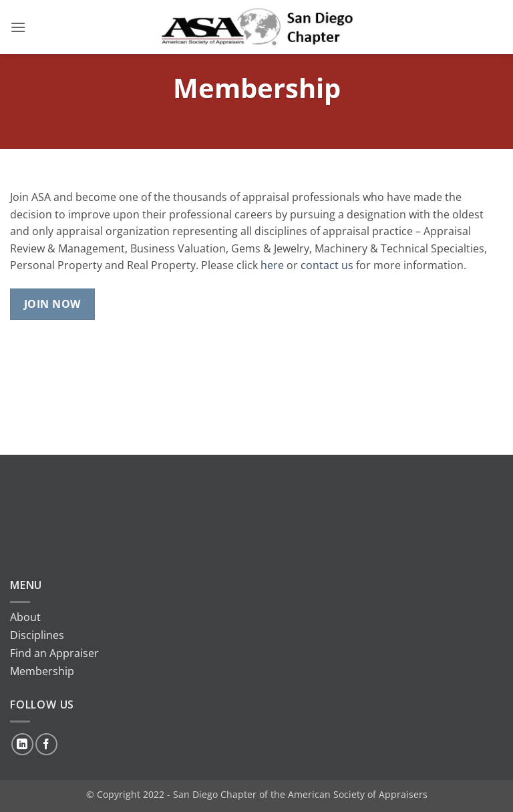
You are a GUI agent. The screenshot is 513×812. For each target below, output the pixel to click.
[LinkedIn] (22, 744)
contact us (327, 265)
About (25, 617)
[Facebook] (46, 744)
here (272, 265)
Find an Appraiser (54, 653)
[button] (18, 27)
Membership (42, 671)
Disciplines (37, 635)
